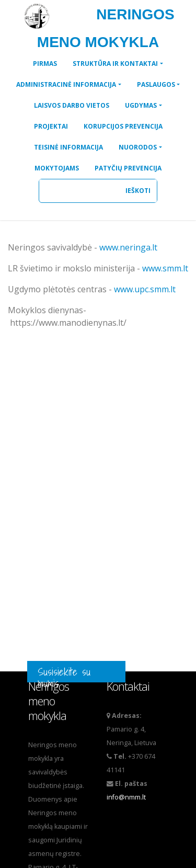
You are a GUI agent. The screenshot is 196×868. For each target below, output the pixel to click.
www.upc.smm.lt (145, 289)
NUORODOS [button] (138, 147)
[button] (45, 64)
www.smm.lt (165, 268)
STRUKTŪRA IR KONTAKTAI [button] (115, 64)
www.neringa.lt (128, 247)
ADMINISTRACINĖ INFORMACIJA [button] (66, 84)
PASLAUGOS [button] (156, 84)
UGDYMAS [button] (141, 105)
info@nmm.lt (126, 797)
